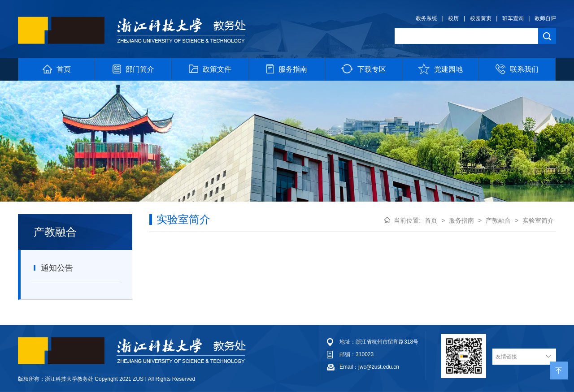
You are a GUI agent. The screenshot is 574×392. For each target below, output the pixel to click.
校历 (453, 18)
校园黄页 (481, 18)
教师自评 (545, 18)
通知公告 (52, 268)
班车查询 (513, 18)
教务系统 (426, 18)
